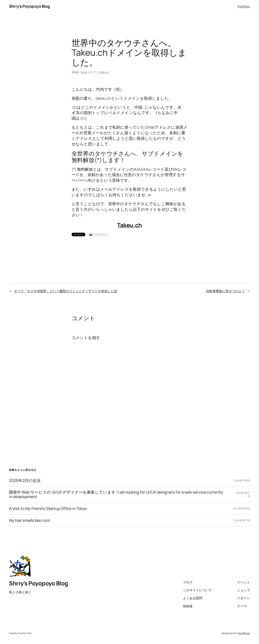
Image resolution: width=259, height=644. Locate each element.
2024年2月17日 (242, 520)
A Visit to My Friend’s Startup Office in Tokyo (48, 509)
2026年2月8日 (242, 480)
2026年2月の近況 (25, 481)
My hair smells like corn (29, 520)
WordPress (244, 633)
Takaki (84, 72)
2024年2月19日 (241, 508)
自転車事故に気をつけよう (225, 291)
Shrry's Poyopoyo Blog (29, 6)
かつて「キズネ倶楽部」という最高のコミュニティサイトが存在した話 (66, 291)
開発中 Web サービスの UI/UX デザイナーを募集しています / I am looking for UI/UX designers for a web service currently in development (116, 494)
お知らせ (104, 72)
